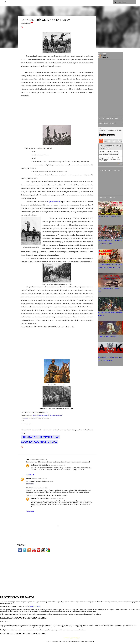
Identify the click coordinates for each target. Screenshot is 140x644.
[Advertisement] (57, 110)
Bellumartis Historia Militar (40, 465)
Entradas (103, 56)
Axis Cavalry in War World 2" (30, 418)
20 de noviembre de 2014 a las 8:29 (38, 459)
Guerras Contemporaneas (40, 437)
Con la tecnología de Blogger (70, 638)
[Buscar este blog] (126, 2)
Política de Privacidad (35, 606)
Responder (30, 475)
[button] (22, 27)
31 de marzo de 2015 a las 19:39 (57, 498)
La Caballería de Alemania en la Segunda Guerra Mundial (48, 415)
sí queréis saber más (54, 202)
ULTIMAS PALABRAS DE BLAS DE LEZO (109, 337)
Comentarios (104, 57)
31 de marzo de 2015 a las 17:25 (39, 479)
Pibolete (28, 478)
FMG (28, 459)
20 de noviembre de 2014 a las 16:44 (58, 465)
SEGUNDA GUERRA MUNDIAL (39, 442)
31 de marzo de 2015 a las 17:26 (40, 488)
